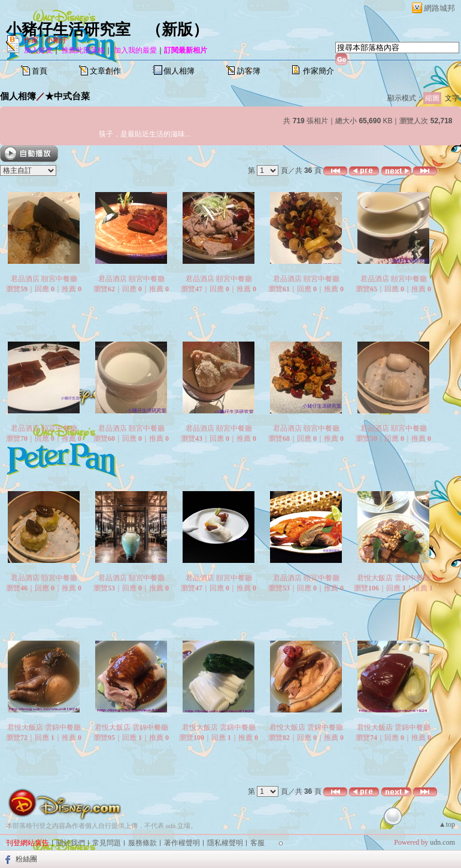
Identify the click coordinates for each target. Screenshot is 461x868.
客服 (257, 843)
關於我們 (71, 843)
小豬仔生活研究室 (68, 30)
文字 (452, 98)
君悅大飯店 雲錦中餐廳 (394, 578)
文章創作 (105, 71)
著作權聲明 (182, 843)
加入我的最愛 (135, 50)
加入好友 (38, 50)
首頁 (40, 71)
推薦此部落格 (83, 50)
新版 (177, 30)
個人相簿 (179, 71)
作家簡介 (319, 71)
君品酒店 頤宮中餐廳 (44, 279)
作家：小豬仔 (46, 40)
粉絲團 (26, 859)
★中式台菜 (67, 96)
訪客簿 (249, 71)
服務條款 (142, 843)
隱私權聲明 (225, 843)
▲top (447, 824)
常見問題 (107, 843)
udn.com (442, 842)
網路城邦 (439, 8)
